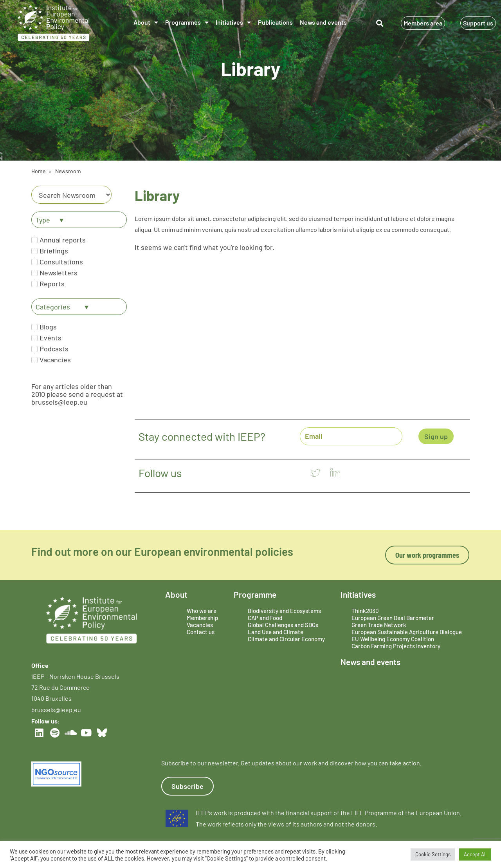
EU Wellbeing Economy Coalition (393, 639)
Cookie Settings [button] (433, 854)
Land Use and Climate (276, 632)
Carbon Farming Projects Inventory (396, 646)
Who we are (202, 611)
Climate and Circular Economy (286, 639)
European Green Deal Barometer (393, 618)
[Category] (71, 195)
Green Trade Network (379, 625)
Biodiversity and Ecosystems (284, 611)
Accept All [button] (475, 854)
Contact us (201, 632)
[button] (380, 23)
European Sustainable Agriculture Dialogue (407, 632)
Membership (202, 618)
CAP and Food (265, 618)
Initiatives (233, 22)
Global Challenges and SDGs (283, 625)
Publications (275, 22)
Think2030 (365, 611)
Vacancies (200, 625)
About (146, 22)
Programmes (187, 22)
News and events (323, 22)
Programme (255, 594)
